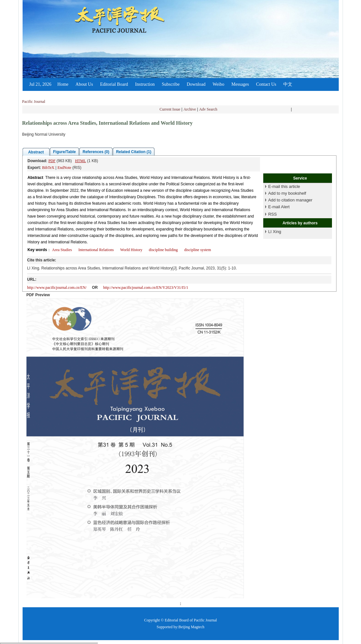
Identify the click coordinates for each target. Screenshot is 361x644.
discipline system (198, 250)
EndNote (64, 168)
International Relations (96, 250)
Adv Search (208, 109)
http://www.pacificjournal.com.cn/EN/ (57, 288)
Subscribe (170, 84)
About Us (84, 84)
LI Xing (275, 232)
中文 (288, 84)
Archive (190, 109)
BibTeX (48, 168)
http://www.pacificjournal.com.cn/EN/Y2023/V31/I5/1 (146, 288)
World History (131, 250)
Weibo (218, 84)
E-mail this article (284, 186)
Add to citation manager (290, 200)
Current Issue (170, 109)
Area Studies (62, 250)
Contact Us (266, 84)
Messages (240, 84)
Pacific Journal (34, 102)
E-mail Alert (279, 207)
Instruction (145, 84)
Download (196, 84)
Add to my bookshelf (287, 193)
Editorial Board (114, 84)
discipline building (163, 250)
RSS (272, 214)
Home (63, 84)
